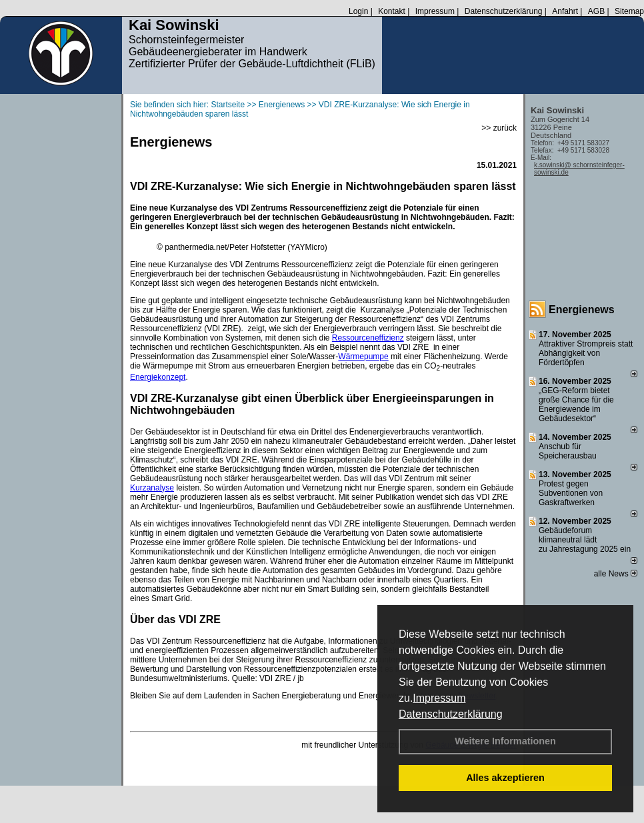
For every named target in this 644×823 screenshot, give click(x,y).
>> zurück (499, 128)
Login (358, 11)
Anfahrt (565, 11)
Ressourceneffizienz (368, 338)
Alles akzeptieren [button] (505, 778)
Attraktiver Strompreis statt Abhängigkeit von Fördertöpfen (586, 353)
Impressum (439, 698)
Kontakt (392, 11)
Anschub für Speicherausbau (568, 451)
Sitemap (629, 11)
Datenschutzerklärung (451, 714)
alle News (616, 574)
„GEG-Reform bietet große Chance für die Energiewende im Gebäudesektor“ (576, 405)
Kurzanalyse (152, 488)
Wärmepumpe (363, 357)
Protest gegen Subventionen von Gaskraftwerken (571, 493)
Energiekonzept (158, 377)
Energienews (582, 310)
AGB (596, 11)
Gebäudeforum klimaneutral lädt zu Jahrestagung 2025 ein (585, 540)
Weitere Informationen (505, 741)
